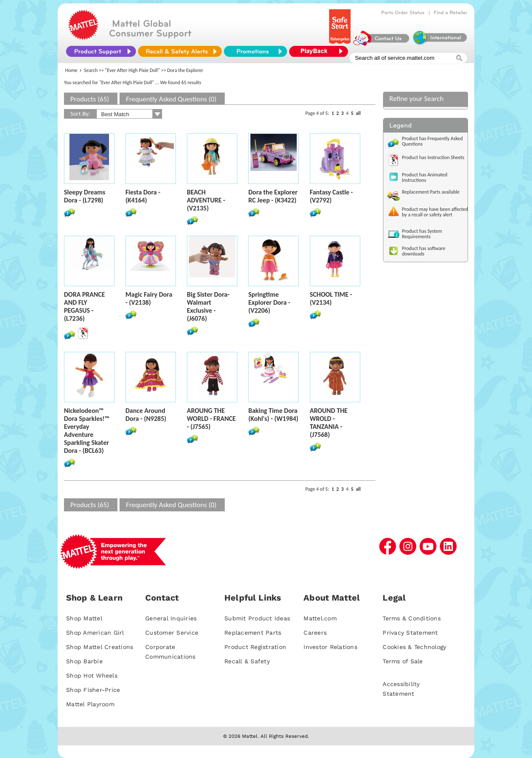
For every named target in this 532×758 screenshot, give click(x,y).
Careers (315, 633)
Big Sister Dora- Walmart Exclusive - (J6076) (208, 306)
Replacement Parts (253, 633)
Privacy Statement (410, 633)
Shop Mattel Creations (100, 647)
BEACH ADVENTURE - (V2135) (206, 200)
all (358, 113)
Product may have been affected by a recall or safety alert (435, 212)
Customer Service (172, 633)
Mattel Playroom (90, 704)
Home (71, 70)
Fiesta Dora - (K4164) (143, 196)
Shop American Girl (95, 633)
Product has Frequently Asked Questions (432, 141)
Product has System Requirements (422, 234)
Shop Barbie (84, 661)
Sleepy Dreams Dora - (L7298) (85, 196)
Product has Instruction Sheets (433, 157)
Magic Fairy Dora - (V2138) (149, 298)
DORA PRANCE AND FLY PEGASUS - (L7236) (84, 306)
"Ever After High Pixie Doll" (133, 70)
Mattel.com (320, 618)
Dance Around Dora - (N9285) (146, 415)
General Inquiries (171, 618)
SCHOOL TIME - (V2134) (331, 298)
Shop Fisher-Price (93, 690)
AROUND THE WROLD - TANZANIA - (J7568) (329, 423)
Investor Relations (330, 647)
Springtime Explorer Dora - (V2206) (269, 302)
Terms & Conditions (412, 618)
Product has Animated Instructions (425, 177)
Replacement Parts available (431, 192)
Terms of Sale (403, 661)
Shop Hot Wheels (92, 676)
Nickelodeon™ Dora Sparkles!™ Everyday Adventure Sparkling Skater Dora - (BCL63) (87, 431)
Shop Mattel (84, 618)
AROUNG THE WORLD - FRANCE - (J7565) (211, 419)
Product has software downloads (424, 251)
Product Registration (255, 647)
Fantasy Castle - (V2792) (331, 196)
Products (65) (90, 99)
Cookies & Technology (414, 647)
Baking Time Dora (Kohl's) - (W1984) (273, 415)
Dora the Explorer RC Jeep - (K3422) (273, 196)
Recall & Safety (247, 661)
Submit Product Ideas (257, 618)
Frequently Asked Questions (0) (171, 99)
